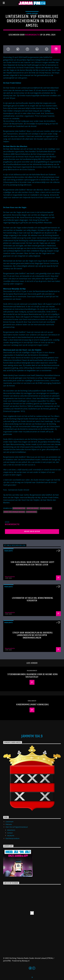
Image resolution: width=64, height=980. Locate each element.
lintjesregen (46, 508)
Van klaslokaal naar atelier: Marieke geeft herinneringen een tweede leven (32, 563)
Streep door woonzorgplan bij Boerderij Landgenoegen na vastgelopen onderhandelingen (33, 635)
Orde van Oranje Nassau (14, 512)
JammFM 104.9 (32, 736)
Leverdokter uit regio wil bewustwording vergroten (33, 599)
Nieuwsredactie (32, 35)
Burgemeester (19, 508)
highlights (8, 551)
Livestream (9, 822)
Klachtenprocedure (12, 838)
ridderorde (32, 512)
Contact (10, 833)
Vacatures (11, 836)
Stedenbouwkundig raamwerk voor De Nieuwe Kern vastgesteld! (32, 676)
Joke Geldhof (33, 508)
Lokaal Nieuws (32, 13)
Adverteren (11, 830)
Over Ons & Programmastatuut (17, 827)
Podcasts (9, 824)
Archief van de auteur (32, 531)
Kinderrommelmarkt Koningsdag (32, 705)
